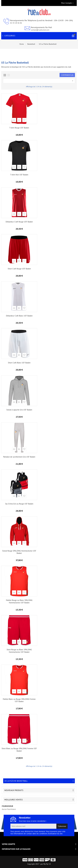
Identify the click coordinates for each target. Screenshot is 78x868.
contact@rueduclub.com (40, 30)
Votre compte (8, 844)
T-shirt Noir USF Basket (19, 175)
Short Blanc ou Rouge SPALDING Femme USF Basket (19, 750)
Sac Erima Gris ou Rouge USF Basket (19, 504)
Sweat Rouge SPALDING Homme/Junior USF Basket (19, 552)
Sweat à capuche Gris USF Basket (19, 410)
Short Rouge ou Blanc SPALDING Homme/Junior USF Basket (19, 651)
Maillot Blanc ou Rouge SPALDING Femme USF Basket (19, 700)
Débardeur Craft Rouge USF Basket (19, 222)
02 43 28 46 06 (16, 23)
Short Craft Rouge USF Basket (19, 269)
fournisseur (7, 806)
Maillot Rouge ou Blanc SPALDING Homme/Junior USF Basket (19, 601)
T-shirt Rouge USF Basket (19, 128)
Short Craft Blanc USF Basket (19, 363)
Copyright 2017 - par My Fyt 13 (39, 864)
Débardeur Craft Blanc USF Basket (19, 316)
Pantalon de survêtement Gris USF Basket (19, 457)
